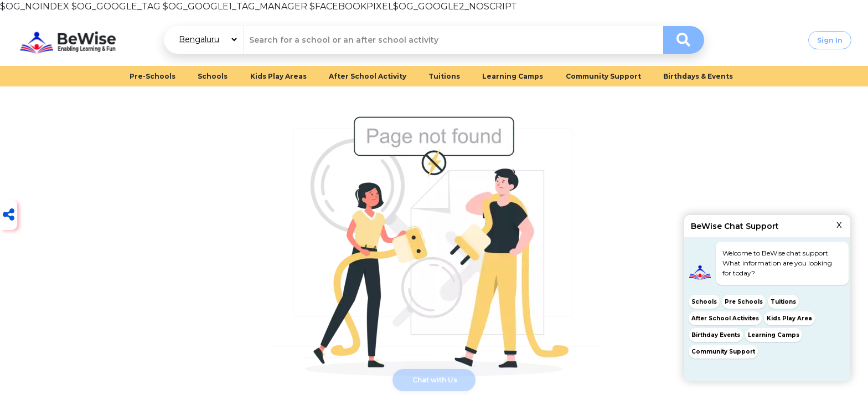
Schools (213, 76)
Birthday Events (716, 335)
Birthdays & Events (698, 76)
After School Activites (725, 318)
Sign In (830, 40)
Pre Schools (744, 302)
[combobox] (453, 40)
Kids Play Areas (278, 76)
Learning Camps (513, 76)
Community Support (603, 76)
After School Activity (368, 76)
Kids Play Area (789, 318)
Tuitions (444, 76)
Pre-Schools (153, 76)
